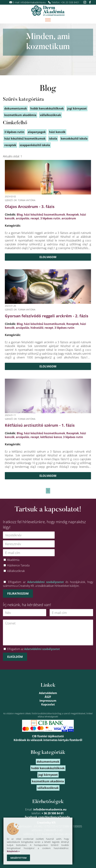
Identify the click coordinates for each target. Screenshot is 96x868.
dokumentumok (16, 108)
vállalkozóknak (50, 115)
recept (35, 218)
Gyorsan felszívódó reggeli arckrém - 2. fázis (47, 316)
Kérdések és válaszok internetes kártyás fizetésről (48, 740)
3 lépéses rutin (50, 218)
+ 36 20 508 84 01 (53, 813)
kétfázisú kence (51, 437)
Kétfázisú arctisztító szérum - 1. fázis (40, 425)
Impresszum (48, 701)
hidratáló (37, 328)
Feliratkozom (18, 594)
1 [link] (48, 491)
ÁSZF (48, 697)
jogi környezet (77, 108)
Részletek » (13, 851)
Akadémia (13, 560)
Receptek (73, 215)
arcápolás (23, 218)
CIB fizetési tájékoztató (48, 736)
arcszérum (69, 218)
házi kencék (57, 132)
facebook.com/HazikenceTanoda (47, 817)
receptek (10, 145)
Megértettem (18, 858)
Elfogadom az (33, 649)
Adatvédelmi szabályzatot (46, 582)
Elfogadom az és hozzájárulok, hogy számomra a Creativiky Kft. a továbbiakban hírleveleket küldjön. (48, 584)
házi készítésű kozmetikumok (45, 215)
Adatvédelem (48, 693)
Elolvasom (48, 257)
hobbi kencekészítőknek (47, 108)
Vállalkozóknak (16, 571)
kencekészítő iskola (74, 139)
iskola (53, 139)
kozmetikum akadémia (20, 115)
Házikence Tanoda (18, 565)
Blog (48, 89)
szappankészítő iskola (35, 145)
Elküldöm (15, 657)
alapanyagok (37, 132)
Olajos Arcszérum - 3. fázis (30, 207)
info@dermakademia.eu (33, 2)
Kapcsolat (48, 704)
